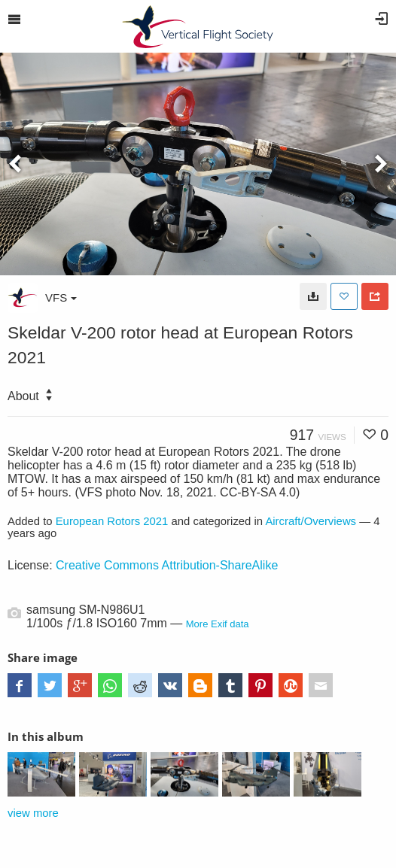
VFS (61, 297)
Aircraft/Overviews (311, 521)
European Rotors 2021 (112, 521)
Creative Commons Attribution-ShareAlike (167, 565)
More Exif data (218, 624)
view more (33, 813)
